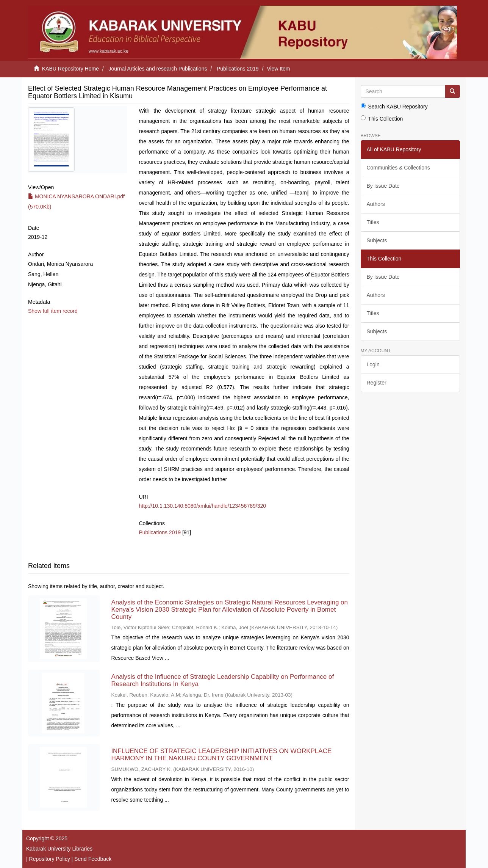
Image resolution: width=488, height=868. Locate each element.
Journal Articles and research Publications (158, 69)
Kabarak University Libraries (59, 849)
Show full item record (53, 311)
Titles (373, 222)
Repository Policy (50, 859)
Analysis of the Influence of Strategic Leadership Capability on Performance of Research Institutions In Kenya (222, 680)
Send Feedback (93, 859)
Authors (376, 204)
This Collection (382, 119)
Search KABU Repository (394, 106)
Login (373, 364)
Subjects (377, 240)
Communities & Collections (398, 168)
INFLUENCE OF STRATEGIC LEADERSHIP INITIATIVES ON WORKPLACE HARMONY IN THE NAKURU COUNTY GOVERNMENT (221, 755)
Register (377, 383)
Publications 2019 (238, 69)
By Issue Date (383, 186)
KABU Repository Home (70, 69)
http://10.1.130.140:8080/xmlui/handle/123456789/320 (202, 506)
